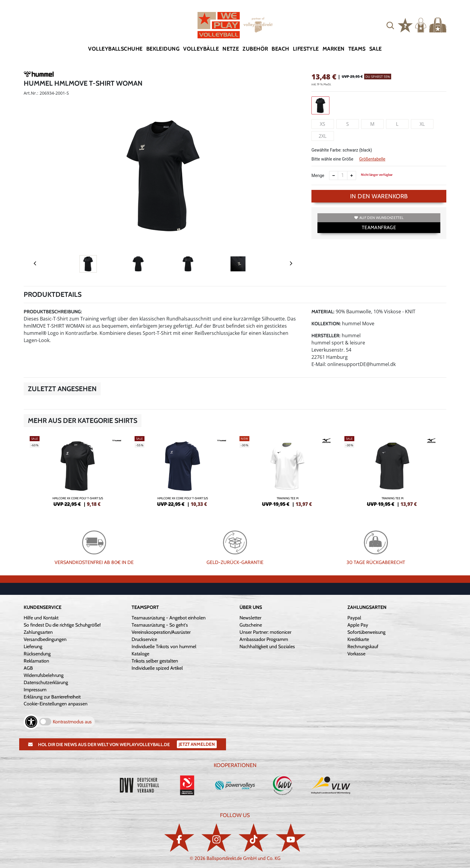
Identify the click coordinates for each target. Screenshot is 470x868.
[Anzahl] (343, 176)
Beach (280, 49)
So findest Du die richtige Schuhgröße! (62, 625)
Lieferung (33, 647)
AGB (28, 668)
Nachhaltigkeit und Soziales (267, 647)
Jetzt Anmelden (197, 744)
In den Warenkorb (379, 196)
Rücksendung (37, 654)
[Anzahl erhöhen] (352, 176)
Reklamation (36, 661)
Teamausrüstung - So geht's (160, 625)
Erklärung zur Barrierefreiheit (52, 697)
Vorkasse (356, 654)
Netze (231, 49)
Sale (376, 49)
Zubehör (255, 49)
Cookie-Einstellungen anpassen (56, 704)
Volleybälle (201, 49)
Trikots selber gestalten (155, 661)
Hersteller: (326, 336)
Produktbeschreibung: (53, 312)
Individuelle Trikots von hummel (164, 647)
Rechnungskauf (363, 647)
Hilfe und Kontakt (41, 618)
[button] (390, 25)
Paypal (354, 618)
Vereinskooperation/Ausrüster (161, 632)
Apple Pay (358, 625)
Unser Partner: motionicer (265, 632)
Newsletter (250, 618)
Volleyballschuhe (115, 49)
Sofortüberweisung (366, 632)
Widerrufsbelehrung (44, 675)
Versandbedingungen (45, 639)
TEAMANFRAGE (379, 227)
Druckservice (144, 639)
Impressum (35, 690)
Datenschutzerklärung (46, 682)
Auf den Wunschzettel (379, 218)
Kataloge (140, 654)
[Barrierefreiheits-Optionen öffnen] (31, 722)
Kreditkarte (358, 639)
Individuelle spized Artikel (157, 668)
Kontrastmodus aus (72, 722)
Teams (357, 49)
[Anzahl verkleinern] (334, 176)
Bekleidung (163, 49)
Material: (323, 312)
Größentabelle (372, 159)
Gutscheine (251, 625)
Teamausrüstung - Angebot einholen (169, 618)
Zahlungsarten (38, 632)
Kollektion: (326, 324)
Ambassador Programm (264, 639)
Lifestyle (306, 49)
